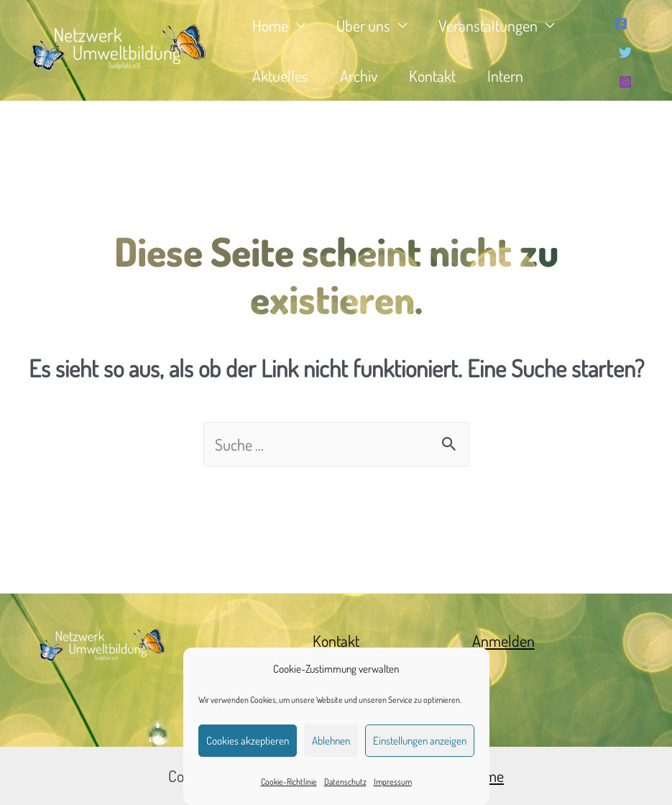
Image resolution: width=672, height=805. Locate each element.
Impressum (393, 782)
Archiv (359, 75)
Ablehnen (331, 741)
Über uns (363, 25)
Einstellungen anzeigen (420, 741)
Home (270, 25)
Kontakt (432, 75)
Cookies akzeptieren (248, 741)
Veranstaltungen (488, 25)
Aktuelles (280, 75)
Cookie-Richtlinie (289, 782)
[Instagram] (625, 82)
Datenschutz (345, 782)
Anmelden (503, 640)
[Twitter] (625, 52)
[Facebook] (621, 24)
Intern (505, 75)
